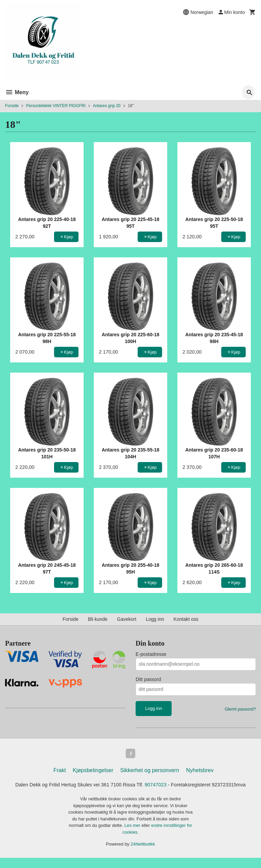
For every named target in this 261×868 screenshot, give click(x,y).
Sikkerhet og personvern (150, 772)
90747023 (178, 787)
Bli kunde (98, 619)
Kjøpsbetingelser (93, 772)
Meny (17, 92)
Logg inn (155, 619)
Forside (12, 106)
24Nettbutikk (143, 854)
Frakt (59, 772)
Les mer (133, 836)
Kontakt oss (186, 619)
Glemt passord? (240, 709)
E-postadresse (151, 654)
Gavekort (127, 619)
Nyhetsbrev (200, 772)
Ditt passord (148, 679)
